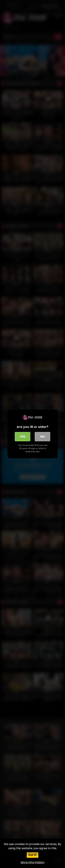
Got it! (32, 855)
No (43, 437)
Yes (23, 437)
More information (32, 862)
